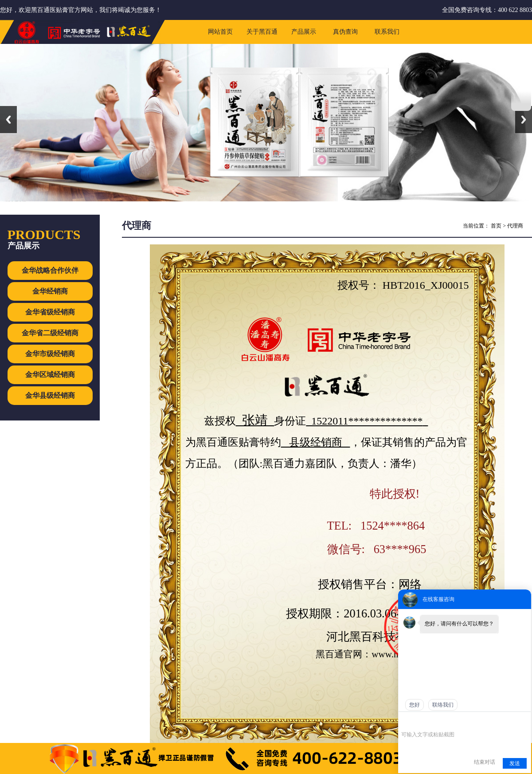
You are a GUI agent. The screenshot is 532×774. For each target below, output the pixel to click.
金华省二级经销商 (50, 333)
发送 (515, 763)
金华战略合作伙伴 (50, 270)
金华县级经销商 (50, 395)
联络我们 (443, 705)
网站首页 (220, 32)
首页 (496, 226)
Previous (8, 120)
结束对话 (485, 762)
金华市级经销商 (50, 354)
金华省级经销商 (50, 312)
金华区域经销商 (50, 375)
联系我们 (387, 32)
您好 (415, 705)
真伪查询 (345, 32)
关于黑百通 (262, 32)
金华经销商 (50, 291)
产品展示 (304, 32)
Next (524, 120)
